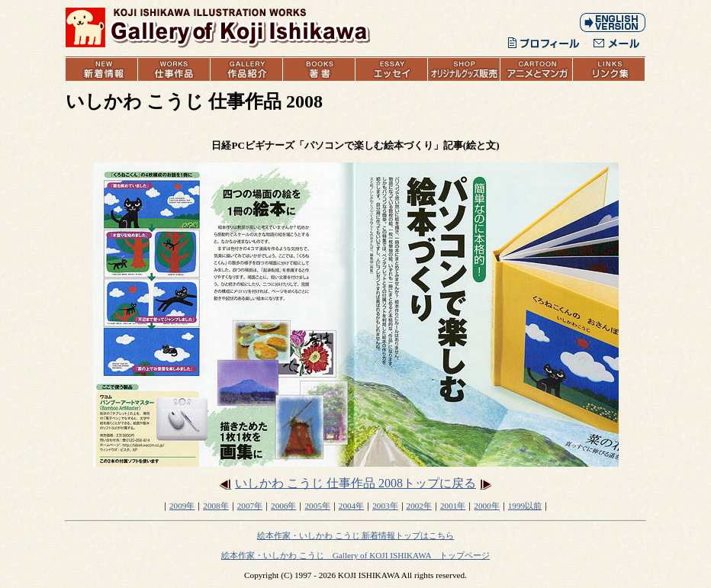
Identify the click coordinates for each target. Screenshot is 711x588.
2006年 (283, 506)
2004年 (351, 506)
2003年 (385, 506)
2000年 (486, 506)
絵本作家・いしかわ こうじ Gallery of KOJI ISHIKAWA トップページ (355, 555)
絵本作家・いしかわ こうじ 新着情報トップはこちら (356, 535)
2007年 (250, 506)
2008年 (216, 506)
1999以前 (525, 506)
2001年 (453, 506)
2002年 (419, 506)
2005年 (317, 506)
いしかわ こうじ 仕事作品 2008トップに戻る (355, 483)
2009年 (182, 506)
